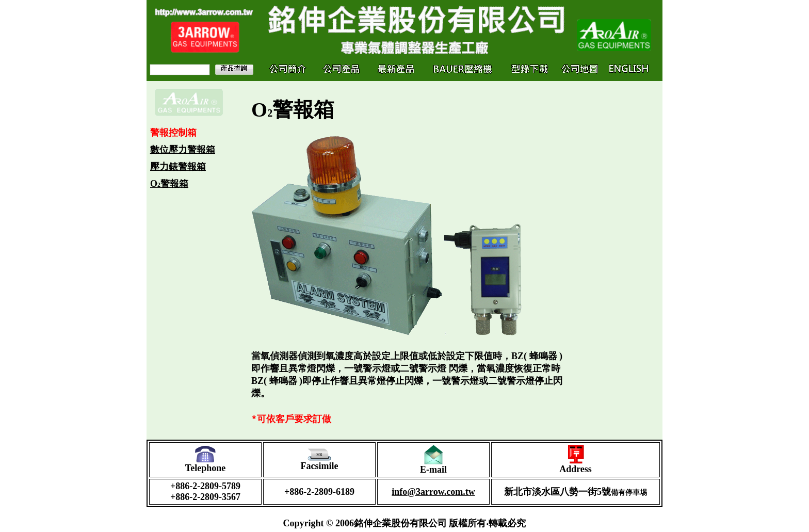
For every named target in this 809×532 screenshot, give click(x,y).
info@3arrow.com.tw (433, 494)
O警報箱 (169, 184)
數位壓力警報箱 (183, 150)
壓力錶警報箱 (178, 167)
